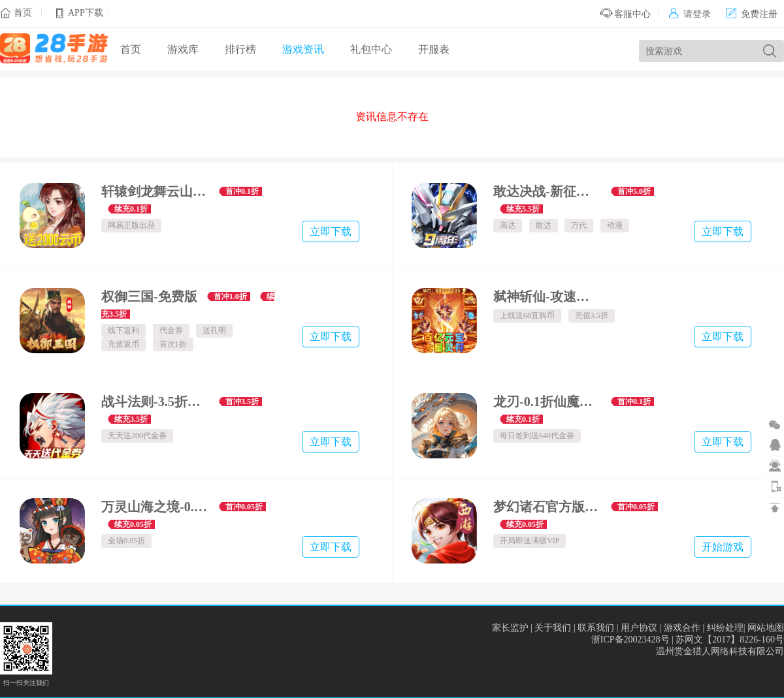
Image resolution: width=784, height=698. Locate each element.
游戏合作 (682, 628)
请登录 (690, 14)
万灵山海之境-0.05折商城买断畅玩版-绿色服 (155, 507)
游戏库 (183, 49)
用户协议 (639, 628)
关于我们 (553, 628)
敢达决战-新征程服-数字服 (547, 191)
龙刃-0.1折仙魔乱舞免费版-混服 (547, 402)
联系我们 (596, 628)
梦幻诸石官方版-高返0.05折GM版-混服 (547, 507)
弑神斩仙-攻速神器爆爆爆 (547, 296)
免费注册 (752, 14)
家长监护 (510, 628)
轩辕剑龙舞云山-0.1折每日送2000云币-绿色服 (155, 191)
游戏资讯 (303, 49)
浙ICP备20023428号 (630, 640)
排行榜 (240, 49)
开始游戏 (723, 547)
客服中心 (626, 14)
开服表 (434, 49)
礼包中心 (371, 49)
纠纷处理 (725, 628)
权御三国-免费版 (149, 296)
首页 (23, 13)
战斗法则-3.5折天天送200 (155, 402)
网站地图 (766, 628)
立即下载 (331, 231)
